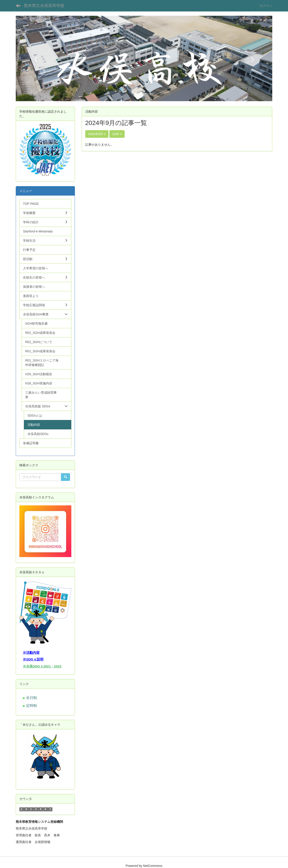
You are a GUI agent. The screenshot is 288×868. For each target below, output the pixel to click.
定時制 (31, 706)
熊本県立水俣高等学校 (44, 6)
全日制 (31, 698)
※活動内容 (31, 653)
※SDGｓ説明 (33, 659)
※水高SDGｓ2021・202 (41, 666)
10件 (117, 134)
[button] (35, 58)
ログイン (266, 6)
